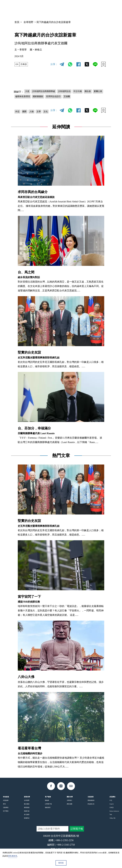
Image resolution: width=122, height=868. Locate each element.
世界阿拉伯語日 (73, 97)
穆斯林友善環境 (37, 97)
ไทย (111, 818)
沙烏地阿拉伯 (71, 91)
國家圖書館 (55, 97)
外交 (18, 111)
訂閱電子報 (48, 807)
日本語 (25, 64)
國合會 (99, 91)
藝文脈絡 (27, 807)
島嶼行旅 (27, 814)
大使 (28, 91)
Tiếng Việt (112, 821)
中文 (83, 9)
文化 (18, 117)
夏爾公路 (20, 97)
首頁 (17, 22)
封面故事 (6, 804)
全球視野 (28, 22)
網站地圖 (70, 807)
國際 (26, 111)
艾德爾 (89, 97)
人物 (34, 111)
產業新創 (27, 811)
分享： (54, 64)
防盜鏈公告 (91, 807)
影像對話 (27, 821)
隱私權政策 (91, 804)
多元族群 (27, 818)
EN (17, 64)
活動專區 (6, 811)
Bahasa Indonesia (114, 814)
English (112, 807)
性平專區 (6, 814)
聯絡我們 (48, 811)
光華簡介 (70, 804)
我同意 (61, 863)
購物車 (47, 804)
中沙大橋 (87, 91)
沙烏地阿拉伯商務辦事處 (47, 91)
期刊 (4, 807)
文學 (43, 111)
